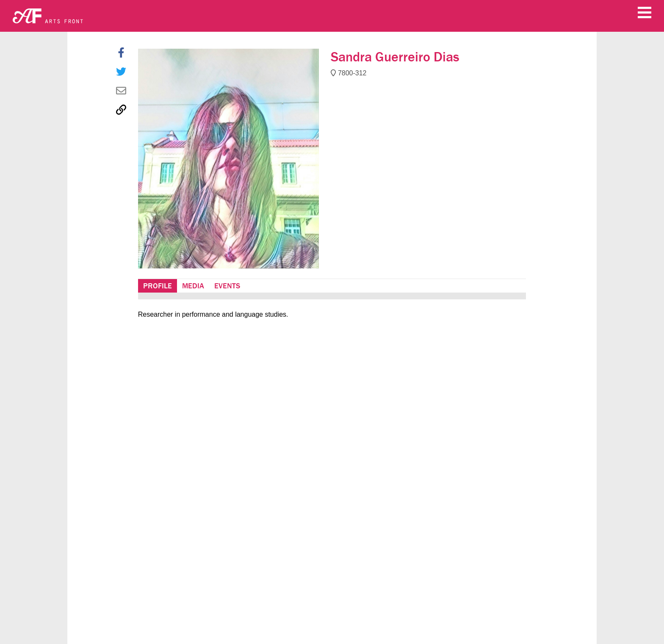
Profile (158, 286)
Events (227, 286)
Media (193, 286)
